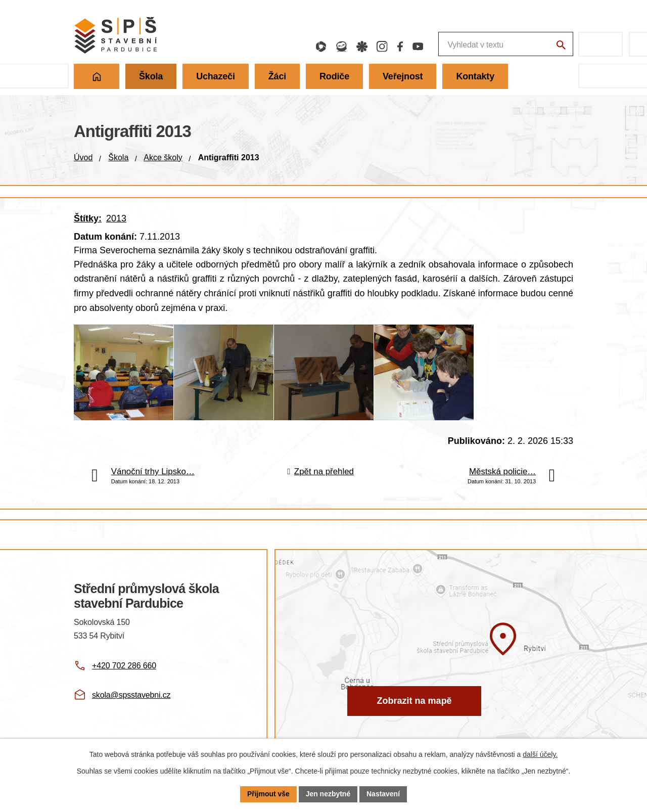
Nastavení (383, 794)
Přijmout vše (268, 794)
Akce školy (163, 157)
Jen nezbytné (328, 794)
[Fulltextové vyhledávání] (452, 44)
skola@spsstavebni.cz (131, 701)
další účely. (540, 754)
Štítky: (88, 218)
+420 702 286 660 (124, 671)
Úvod (83, 157)
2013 (116, 218)
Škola (118, 157)
